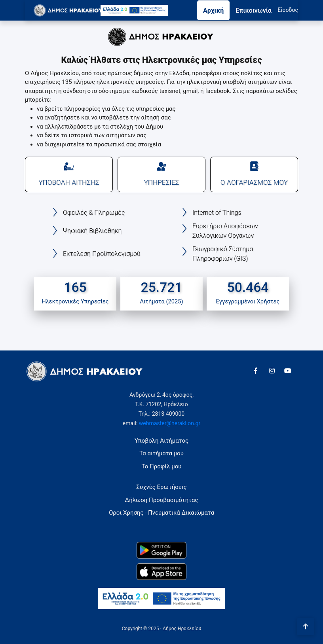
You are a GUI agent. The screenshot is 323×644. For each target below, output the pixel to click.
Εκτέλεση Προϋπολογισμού (102, 254)
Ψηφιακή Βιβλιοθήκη (92, 231)
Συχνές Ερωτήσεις (161, 487)
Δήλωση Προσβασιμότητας (162, 500)
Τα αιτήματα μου (161, 453)
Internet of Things (217, 213)
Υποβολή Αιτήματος (161, 441)
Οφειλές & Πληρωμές (94, 213)
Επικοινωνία (254, 10)
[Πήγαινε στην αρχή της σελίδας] (306, 627)
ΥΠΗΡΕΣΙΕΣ (161, 174)
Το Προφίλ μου (162, 466)
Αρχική (213, 10)
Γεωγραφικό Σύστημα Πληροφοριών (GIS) (223, 254)
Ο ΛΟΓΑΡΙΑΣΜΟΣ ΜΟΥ (254, 174)
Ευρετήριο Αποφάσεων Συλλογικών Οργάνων (225, 231)
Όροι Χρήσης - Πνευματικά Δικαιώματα (161, 513)
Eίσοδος (288, 10)
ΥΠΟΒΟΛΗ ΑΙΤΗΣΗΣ (69, 174)
